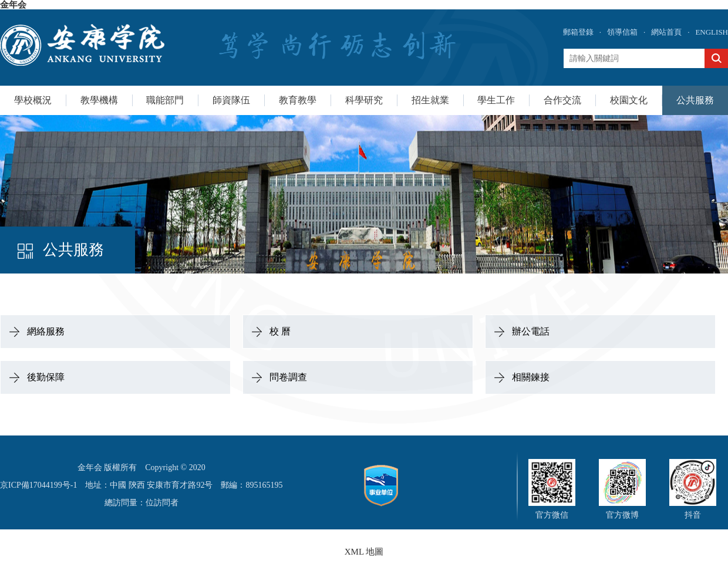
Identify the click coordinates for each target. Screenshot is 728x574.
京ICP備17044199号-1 (38, 485)
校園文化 (629, 100)
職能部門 (165, 100)
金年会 (13, 5)
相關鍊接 (531, 377)
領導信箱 (622, 32)
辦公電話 (531, 331)
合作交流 (562, 100)
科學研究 (364, 100)
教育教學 (298, 100)
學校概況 (33, 100)
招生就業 (430, 100)
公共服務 (695, 100)
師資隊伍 (231, 100)
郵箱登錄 (578, 32)
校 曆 (280, 331)
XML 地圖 (364, 552)
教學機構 (99, 100)
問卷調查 (288, 377)
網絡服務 (46, 331)
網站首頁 (666, 32)
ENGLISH (712, 32)
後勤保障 (46, 377)
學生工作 (496, 100)
